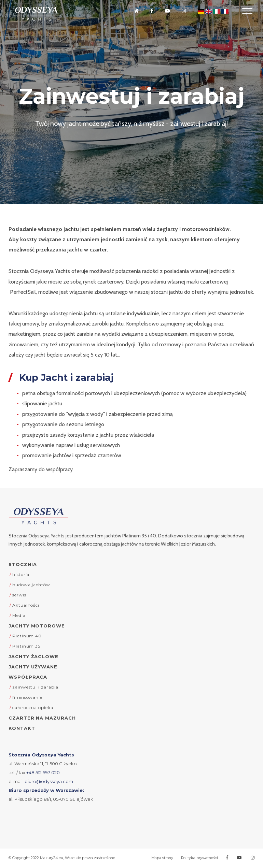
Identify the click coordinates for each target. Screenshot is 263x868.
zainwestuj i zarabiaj (36, 687)
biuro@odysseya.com (49, 781)
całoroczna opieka (33, 707)
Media (19, 615)
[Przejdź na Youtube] (167, 11)
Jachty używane (33, 667)
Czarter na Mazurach (42, 718)
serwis (19, 595)
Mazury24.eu (52, 858)
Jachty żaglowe (33, 656)
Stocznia (23, 564)
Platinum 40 (27, 636)
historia (21, 574)
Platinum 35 (26, 646)
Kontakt (22, 728)
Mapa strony (162, 858)
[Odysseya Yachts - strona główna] (39, 516)
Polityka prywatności (199, 858)
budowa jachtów (31, 585)
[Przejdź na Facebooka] (151, 11)
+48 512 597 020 (43, 772)
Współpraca (28, 677)
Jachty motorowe (37, 626)
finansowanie (27, 697)
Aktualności (26, 605)
